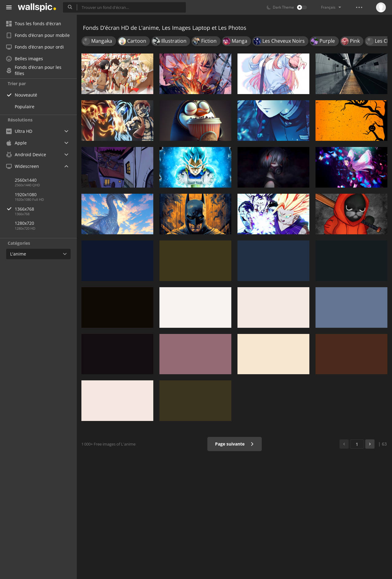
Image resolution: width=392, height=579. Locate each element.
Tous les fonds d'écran (34, 24)
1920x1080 (26, 194)
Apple (16, 143)
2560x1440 (26, 180)
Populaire (25, 107)
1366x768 (46, 209)
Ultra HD (19, 131)
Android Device (26, 155)
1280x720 (24, 223)
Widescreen (23, 166)
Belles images (25, 59)
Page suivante (235, 444)
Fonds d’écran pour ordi (35, 47)
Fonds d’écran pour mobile (38, 35)
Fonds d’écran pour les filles (34, 70)
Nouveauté (26, 95)
